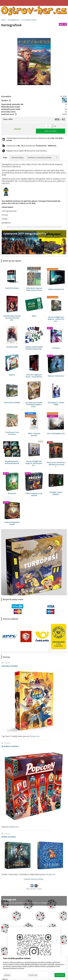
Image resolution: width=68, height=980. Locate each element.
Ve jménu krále (12, 347)
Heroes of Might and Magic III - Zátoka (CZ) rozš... (56, 319)
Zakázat (7, 975)
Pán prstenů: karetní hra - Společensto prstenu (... (56, 465)
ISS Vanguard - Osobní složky (56, 404)
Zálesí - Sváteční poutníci (34, 434)
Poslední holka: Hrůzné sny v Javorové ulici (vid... (12, 318)
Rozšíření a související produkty (40, 158)
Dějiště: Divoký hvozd (56, 289)
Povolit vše (60, 975)
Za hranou (56, 348)
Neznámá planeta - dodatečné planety (12, 462)
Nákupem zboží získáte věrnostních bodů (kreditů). (27, 151)
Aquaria (12, 375)
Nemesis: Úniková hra (56, 376)
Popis (5, 158)
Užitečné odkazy (17, 158)
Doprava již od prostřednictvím (31, 146)
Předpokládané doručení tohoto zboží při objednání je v (35, 139)
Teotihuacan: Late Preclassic (12, 433)
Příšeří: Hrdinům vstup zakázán (34, 494)
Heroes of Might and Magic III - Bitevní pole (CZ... (34, 463)
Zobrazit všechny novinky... (34, 879)
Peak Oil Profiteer (12, 288)
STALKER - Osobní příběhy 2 (56, 493)
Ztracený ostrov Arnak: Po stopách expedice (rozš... (34, 405)
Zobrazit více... (35, 736)
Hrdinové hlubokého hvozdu (12, 523)
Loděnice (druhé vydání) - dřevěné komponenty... (34, 348)
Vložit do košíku (50, 131)
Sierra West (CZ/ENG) (12, 403)
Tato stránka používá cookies (17, 958)
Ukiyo (34, 316)
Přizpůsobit (33, 975)
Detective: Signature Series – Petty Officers (34, 376)
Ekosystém (12, 493)
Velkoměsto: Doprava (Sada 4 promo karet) (34, 289)
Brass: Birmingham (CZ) (56, 433)
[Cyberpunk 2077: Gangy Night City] (34, 243)
